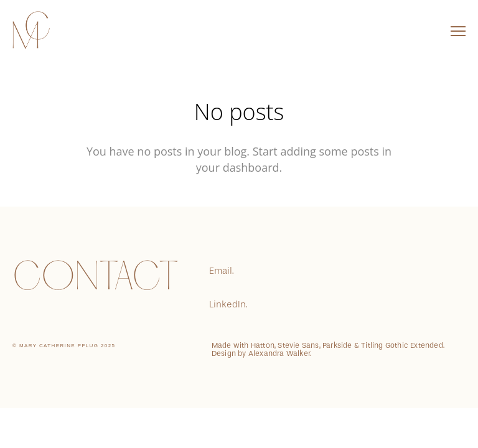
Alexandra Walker (279, 353)
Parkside (337, 345)
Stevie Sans (298, 345)
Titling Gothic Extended (402, 345)
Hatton (263, 345)
